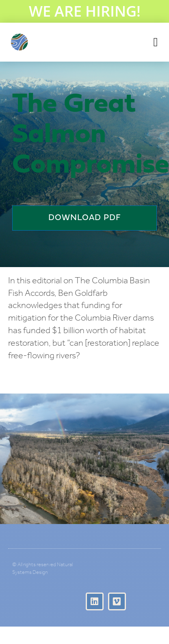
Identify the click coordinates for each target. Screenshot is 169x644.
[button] (156, 42)
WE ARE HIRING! (85, 11)
